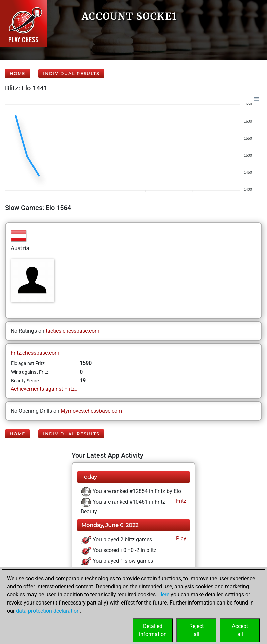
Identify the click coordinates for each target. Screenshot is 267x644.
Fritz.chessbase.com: (36, 353)
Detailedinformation (153, 630)
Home (18, 73)
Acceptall (240, 630)
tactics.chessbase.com (73, 331)
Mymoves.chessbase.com (91, 411)
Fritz (180, 501)
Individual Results (71, 73)
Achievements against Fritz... (45, 389)
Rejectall (196, 630)
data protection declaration (48, 611)
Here (164, 595)
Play (180, 538)
